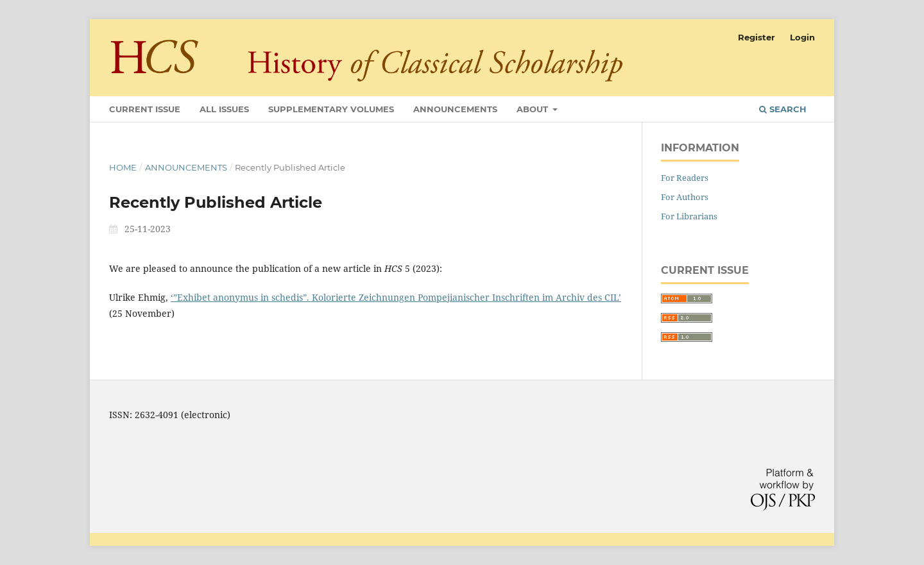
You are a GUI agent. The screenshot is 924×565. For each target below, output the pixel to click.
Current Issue (145, 109)
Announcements (455, 109)
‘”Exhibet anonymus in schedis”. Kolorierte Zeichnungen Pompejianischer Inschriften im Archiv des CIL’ (396, 297)
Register (757, 37)
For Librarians (689, 216)
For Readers (685, 178)
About (534, 109)
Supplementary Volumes (331, 109)
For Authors (685, 197)
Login (802, 37)
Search (783, 109)
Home (123, 167)
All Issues (224, 109)
